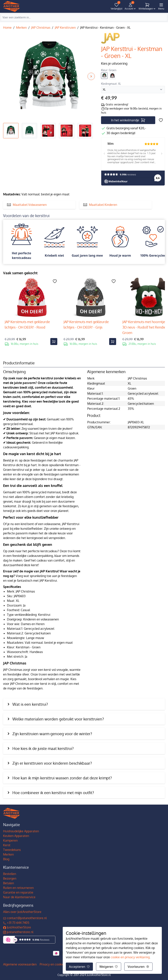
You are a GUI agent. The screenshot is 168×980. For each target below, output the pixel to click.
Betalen (9, 883)
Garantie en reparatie (18, 892)
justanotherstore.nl (18, 932)
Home (7, 28)
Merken (21, 28)
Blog (6, 859)
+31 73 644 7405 (16, 923)
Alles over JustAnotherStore (22, 912)
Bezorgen (10, 878)
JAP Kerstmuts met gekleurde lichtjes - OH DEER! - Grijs (86, 324)
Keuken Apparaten (16, 836)
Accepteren (79, 967)
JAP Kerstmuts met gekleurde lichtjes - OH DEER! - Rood (27, 324)
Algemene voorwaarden (20, 964)
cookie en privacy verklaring (130, 957)
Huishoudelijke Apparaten (21, 831)
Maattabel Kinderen (100, 205)
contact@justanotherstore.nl (25, 918)
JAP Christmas (41, 28)
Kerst (7, 845)
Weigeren (109, 967)
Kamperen (10, 840)
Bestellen (10, 874)
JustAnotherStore (17, 927)
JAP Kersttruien (65, 28)
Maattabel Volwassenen (27, 205)
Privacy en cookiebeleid (56, 964)
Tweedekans (12, 850)
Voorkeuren (138, 967)
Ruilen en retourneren (18, 888)
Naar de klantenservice (19, 897)
